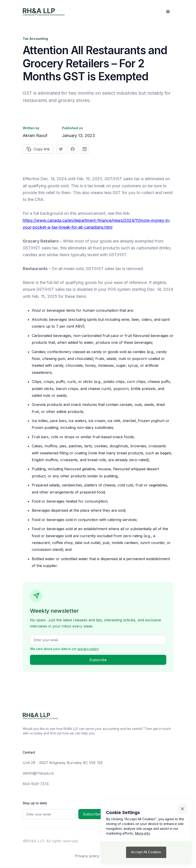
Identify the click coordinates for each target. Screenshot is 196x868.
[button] (168, 12)
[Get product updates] (98, 640)
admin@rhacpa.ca (38, 773)
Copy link (42, 149)
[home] (44, 12)
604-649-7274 (36, 784)
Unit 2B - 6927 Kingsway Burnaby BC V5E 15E (63, 763)
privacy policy (88, 649)
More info (143, 833)
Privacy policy (87, 856)
